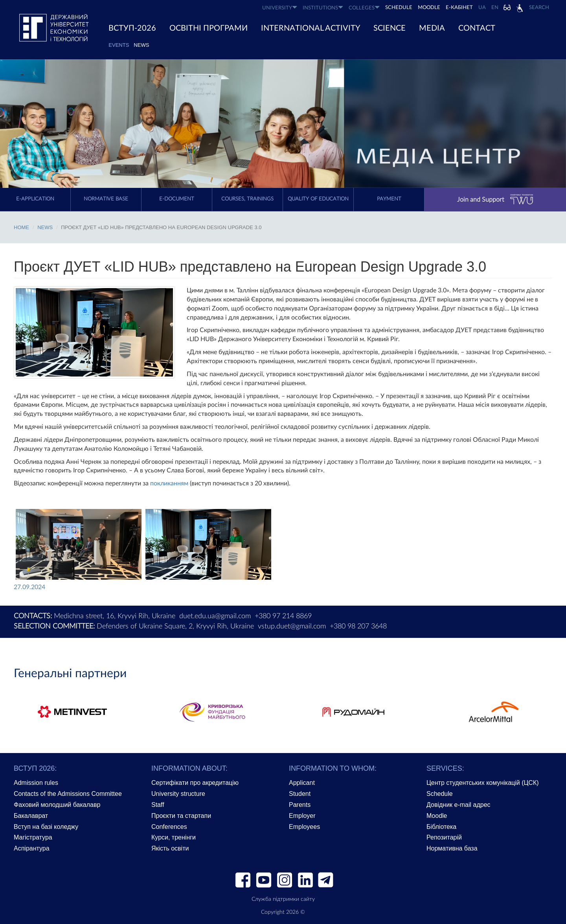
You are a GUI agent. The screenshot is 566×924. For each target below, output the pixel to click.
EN (495, 8)
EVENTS (119, 45)
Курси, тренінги (174, 837)
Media (432, 28)
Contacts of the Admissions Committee (68, 794)
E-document (177, 199)
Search (539, 8)
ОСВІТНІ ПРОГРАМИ (209, 28)
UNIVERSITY (280, 8)
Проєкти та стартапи (181, 816)
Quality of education (318, 199)
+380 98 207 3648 (358, 626)
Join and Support (495, 200)
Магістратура (33, 837)
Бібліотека (441, 827)
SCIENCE (390, 28)
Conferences (169, 827)
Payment (389, 199)
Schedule (440, 794)
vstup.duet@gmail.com (292, 626)
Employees (304, 827)
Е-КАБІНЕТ (459, 8)
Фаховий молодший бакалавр (57, 805)
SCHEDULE (399, 8)
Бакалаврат (31, 816)
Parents (300, 805)
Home (21, 227)
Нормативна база (452, 848)
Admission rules (36, 783)
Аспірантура (32, 848)
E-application (35, 199)
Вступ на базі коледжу (46, 827)
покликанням (169, 483)
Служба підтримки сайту (283, 899)
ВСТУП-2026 (132, 28)
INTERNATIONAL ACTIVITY (311, 28)
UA (482, 8)
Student (300, 794)
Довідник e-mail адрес (458, 805)
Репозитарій (444, 837)
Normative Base (106, 199)
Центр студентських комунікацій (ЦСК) (483, 783)
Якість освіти (170, 848)
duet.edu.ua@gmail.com (215, 616)
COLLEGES (364, 8)
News (141, 45)
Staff (158, 805)
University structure (178, 794)
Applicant (302, 783)
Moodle (429, 8)
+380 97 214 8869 (283, 616)
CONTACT (477, 28)
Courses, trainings (247, 199)
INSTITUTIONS (323, 8)
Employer (302, 816)
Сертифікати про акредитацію (195, 783)
